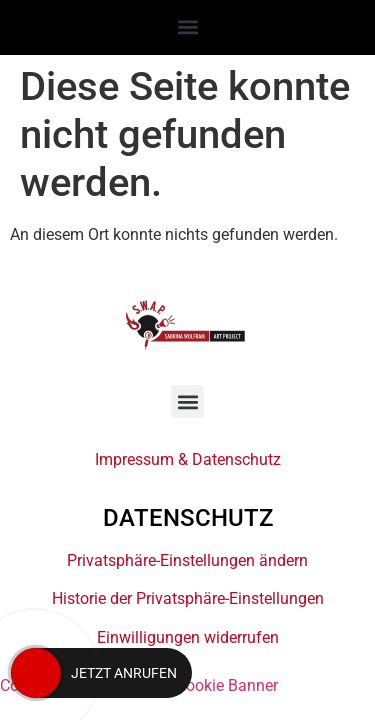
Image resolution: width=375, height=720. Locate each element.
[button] (187, 26)
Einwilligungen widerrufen (188, 637)
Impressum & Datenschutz (188, 459)
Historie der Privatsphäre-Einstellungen (188, 598)
